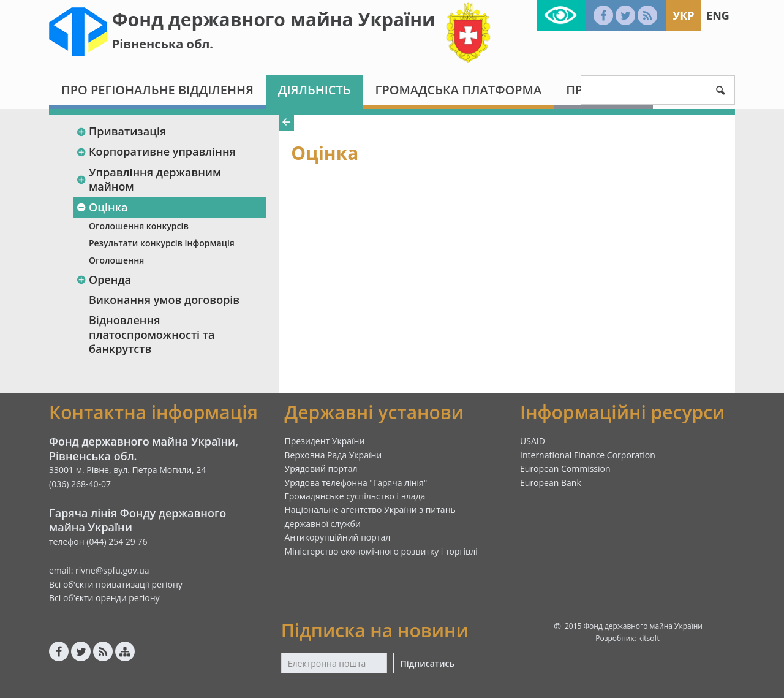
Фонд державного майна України (274, 19)
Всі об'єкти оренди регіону (104, 598)
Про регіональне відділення (157, 90)
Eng (718, 15)
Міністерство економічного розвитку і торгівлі (381, 551)
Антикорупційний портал (338, 537)
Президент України (325, 441)
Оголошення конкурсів (139, 226)
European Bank (551, 483)
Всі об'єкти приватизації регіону (116, 584)
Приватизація (121, 131)
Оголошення (116, 260)
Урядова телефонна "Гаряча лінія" (356, 483)
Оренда (104, 279)
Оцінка (102, 207)
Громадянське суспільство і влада (355, 496)
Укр (683, 15)
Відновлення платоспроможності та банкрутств (152, 334)
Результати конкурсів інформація (162, 243)
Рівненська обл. (163, 44)
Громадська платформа (459, 90)
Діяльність (315, 90)
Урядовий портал (321, 468)
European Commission (565, 468)
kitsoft (649, 638)
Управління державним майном (149, 179)
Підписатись (427, 663)
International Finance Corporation (588, 455)
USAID (533, 441)
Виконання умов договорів (164, 300)
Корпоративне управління (156, 151)
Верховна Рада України (334, 455)
